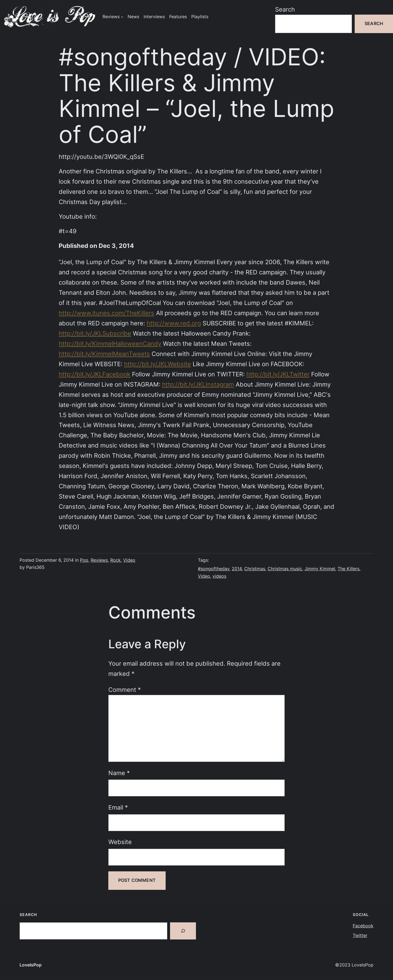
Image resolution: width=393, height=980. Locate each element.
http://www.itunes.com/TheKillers (107, 313)
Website (120, 842)
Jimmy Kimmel (320, 569)
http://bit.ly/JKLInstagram (198, 384)
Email (118, 807)
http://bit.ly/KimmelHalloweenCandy (110, 344)
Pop (84, 560)
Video (129, 560)
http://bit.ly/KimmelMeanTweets (104, 354)
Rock (115, 560)
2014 (237, 569)
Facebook (363, 926)
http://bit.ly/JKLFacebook (95, 374)
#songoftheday (214, 569)
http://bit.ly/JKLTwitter (278, 374)
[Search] (183, 931)
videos (219, 576)
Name (119, 773)
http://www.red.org (174, 323)
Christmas (255, 569)
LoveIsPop (31, 965)
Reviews (99, 560)
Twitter (360, 935)
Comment (125, 690)
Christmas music (285, 569)
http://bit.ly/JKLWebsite (158, 364)
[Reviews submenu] (122, 17)
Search (285, 9)
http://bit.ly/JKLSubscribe (95, 333)
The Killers (348, 569)
